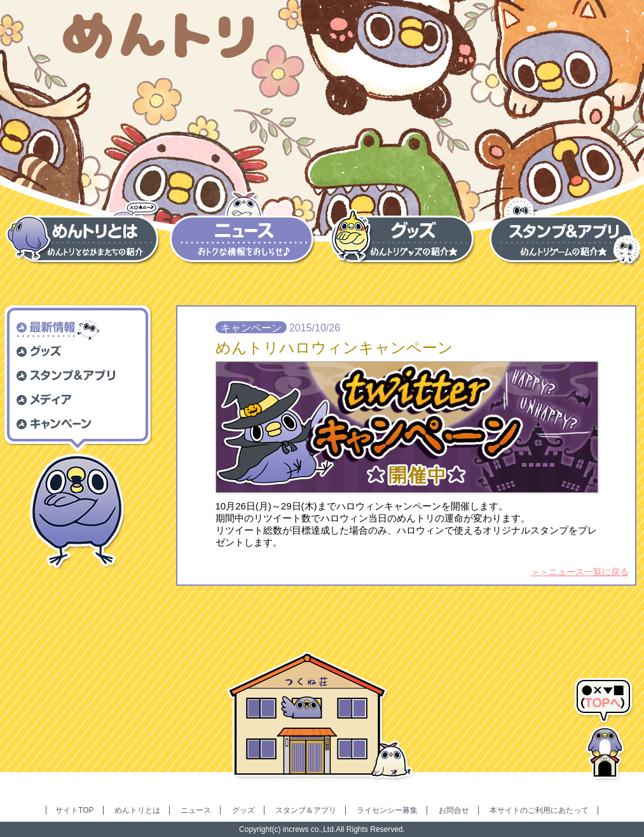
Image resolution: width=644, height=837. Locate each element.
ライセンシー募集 (387, 810)
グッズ (243, 810)
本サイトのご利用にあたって (539, 810)
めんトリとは (137, 810)
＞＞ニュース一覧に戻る (580, 572)
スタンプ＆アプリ (306, 810)
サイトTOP (74, 810)
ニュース (196, 810)
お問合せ (454, 810)
